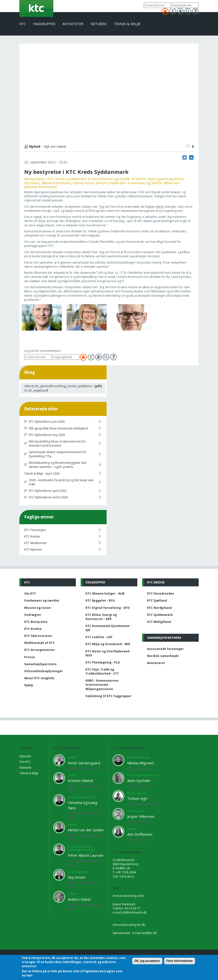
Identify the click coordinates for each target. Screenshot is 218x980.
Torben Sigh (137, 798)
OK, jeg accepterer (147, 961)
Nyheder (25, 756)
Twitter (185, 157)
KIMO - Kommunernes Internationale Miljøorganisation (102, 685)
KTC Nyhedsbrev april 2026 (47, 491)
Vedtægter (33, 615)
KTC (23, 24)
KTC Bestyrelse (36, 622)
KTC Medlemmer (36, 543)
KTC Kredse (32, 536)
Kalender (26, 768)
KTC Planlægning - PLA (103, 662)
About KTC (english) (39, 678)
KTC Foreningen (35, 530)
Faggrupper (44, 24)
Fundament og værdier (42, 601)
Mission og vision (37, 608)
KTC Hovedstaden (161, 593)
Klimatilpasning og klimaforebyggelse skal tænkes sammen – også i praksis (58, 465)
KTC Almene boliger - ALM (105, 593)
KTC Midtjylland (159, 622)
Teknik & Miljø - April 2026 (42, 474)
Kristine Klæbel (80, 781)
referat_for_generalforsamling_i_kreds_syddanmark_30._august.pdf (58, 388)
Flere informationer (180, 961)
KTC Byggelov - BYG (100, 601)
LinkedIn (191, 157)
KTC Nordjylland (159, 608)
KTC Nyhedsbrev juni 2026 (47, 422)
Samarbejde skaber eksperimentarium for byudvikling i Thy (58, 454)
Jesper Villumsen (141, 816)
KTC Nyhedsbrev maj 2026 (47, 435)
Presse (30, 657)
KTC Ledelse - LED (99, 637)
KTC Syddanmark (160, 615)
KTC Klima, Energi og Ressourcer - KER (101, 617)
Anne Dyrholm (139, 781)
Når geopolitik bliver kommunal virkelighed (58, 428)
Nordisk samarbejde (163, 656)
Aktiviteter (73, 24)
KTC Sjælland (157, 601)
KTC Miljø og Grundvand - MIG (108, 644)
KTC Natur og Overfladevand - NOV (108, 653)
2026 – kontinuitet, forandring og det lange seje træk (61, 482)
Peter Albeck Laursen (86, 855)
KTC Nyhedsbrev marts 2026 (48, 497)
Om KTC (30, 593)
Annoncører (156, 663)
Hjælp (29, 685)
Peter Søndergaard (84, 763)
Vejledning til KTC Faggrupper (109, 696)
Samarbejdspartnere (40, 664)
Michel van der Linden (86, 830)
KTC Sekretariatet (38, 636)
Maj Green (77, 877)
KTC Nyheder (33, 549)
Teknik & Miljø (127, 24)
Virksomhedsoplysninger (44, 671)
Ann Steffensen (140, 834)
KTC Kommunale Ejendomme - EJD (108, 628)
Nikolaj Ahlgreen (140, 763)
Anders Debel (79, 899)
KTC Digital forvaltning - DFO (108, 608)
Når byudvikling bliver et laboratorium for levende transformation (57, 443)
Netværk (99, 24)
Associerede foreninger (165, 649)
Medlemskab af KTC (39, 643)
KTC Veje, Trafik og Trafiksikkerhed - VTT (102, 671)
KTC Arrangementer (40, 650)
